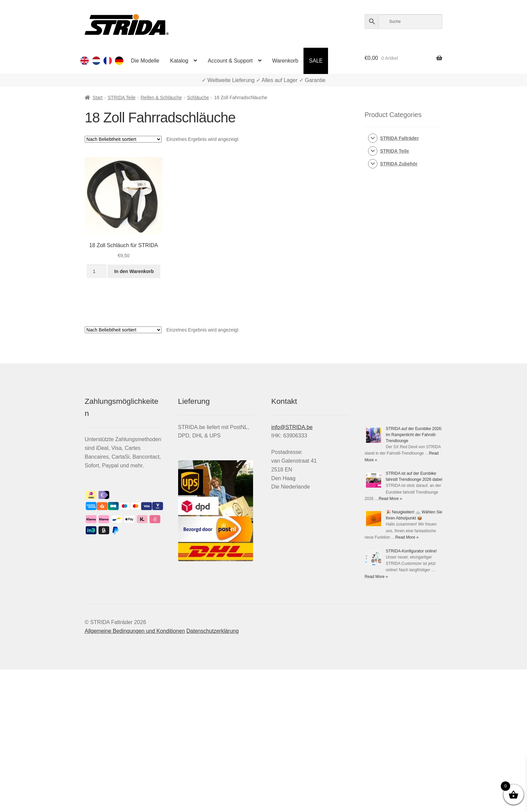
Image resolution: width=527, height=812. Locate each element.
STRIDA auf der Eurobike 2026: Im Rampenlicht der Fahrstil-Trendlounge (414, 435)
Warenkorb (285, 61)
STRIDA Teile (121, 98)
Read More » (390, 499)
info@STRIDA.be (292, 427)
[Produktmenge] (97, 271)
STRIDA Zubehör (399, 164)
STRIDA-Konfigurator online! (411, 551)
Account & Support (230, 61)
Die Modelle (145, 61)
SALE (316, 61)
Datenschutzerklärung (212, 631)
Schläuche (198, 98)
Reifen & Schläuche (161, 98)
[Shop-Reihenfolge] (123, 139)
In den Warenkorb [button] (134, 271)
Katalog (179, 61)
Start (98, 98)
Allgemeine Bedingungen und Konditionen (135, 631)
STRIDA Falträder (399, 138)
